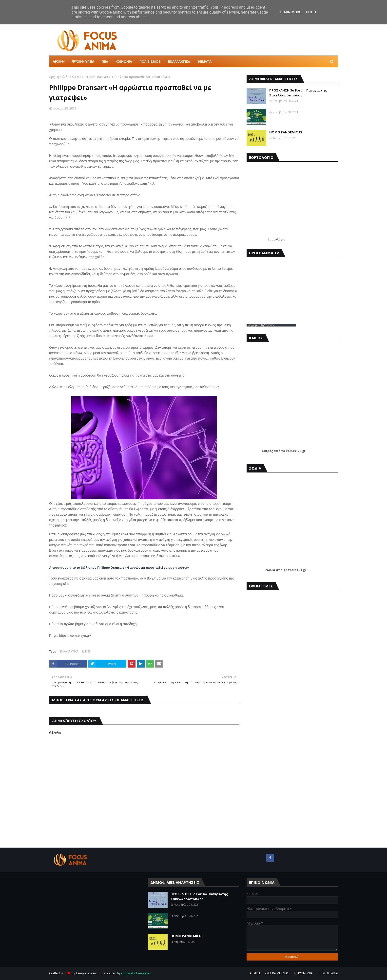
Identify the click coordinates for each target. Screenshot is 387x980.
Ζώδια (270, 570)
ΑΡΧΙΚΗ (255, 973)
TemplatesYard (87, 973)
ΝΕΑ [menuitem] (105, 61)
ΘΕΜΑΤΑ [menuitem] (204, 61)
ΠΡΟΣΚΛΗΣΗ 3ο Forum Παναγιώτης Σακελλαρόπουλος (298, 93)
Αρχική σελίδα (59, 77)
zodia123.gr (297, 570)
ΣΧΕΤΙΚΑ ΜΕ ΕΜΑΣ (277, 973)
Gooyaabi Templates (136, 973)
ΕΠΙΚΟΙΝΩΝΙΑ (303, 973)
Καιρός (267, 451)
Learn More (290, 12)
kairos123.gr (296, 451)
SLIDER (77, 77)
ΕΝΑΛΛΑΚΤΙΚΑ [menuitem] (179, 61)
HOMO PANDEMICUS (286, 132)
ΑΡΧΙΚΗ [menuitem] (59, 61)
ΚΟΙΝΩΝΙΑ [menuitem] (124, 61)
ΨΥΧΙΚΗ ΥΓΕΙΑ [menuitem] (83, 61)
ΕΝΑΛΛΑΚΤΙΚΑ (69, 651)
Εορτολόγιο (277, 239)
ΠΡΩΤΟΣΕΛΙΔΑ (328, 973)
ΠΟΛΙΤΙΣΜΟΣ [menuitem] (150, 61)
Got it (311, 12)
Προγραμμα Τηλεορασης (261, 325)
